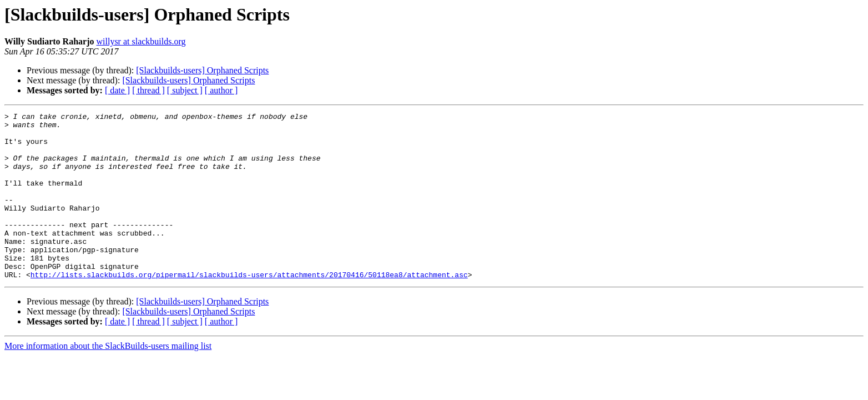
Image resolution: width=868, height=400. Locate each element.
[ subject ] (185, 90)
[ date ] (117, 90)
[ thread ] (148, 90)
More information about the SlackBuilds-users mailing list (108, 379)
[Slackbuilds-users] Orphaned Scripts (202, 70)
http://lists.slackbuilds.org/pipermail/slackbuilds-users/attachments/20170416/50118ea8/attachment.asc (249, 308)
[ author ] (221, 90)
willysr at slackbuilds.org (141, 41)
